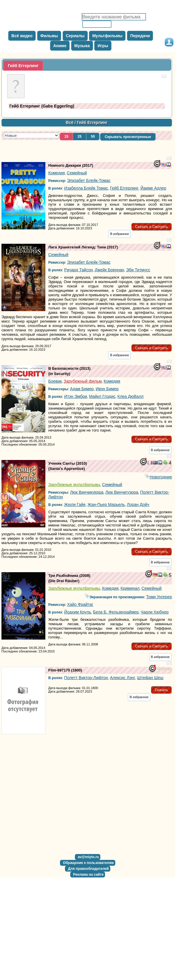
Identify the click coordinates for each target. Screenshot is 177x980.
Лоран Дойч (138, 505)
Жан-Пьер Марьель (106, 505)
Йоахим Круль (78, 612)
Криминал (130, 588)
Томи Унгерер (159, 597)
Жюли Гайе (75, 505)
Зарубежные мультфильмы (74, 485)
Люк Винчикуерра (87, 492)
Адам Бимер (82, 389)
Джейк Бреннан (109, 270)
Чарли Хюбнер (155, 612)
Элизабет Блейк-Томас (89, 180)
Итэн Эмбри (75, 396)
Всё (70, 122)
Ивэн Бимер (107, 389)
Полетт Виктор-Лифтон (86, 678)
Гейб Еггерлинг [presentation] (23, 66)
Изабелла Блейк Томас (86, 188)
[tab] (23, 66)
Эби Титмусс (138, 270)
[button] (66, 137)
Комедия (57, 173)
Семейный (77, 173)
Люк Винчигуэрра (122, 492)
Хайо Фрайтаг (80, 604)
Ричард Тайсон (78, 270)
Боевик (55, 381)
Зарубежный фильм (83, 381)
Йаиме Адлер (153, 188)
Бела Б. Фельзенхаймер (116, 612)
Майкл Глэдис (102, 396)
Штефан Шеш (150, 678)
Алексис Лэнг (123, 678)
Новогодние (158, 477)
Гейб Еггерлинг (124, 188)
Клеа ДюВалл (131, 396)
